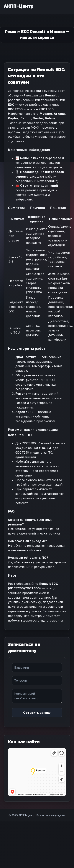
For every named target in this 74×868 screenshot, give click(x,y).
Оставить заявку (37, 713)
